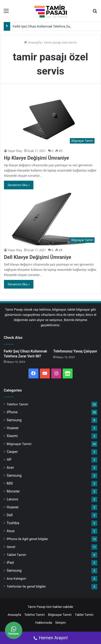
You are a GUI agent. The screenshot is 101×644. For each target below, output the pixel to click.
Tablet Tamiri (16, 555)
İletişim (61, 623)
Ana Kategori (16, 578)
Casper (12, 452)
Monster (13, 491)
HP (9, 460)
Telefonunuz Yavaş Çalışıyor (75, 351)
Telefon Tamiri (17, 404)
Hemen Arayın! (50, 638)
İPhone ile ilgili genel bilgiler (27, 539)
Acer (10, 468)
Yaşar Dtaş (15, 151)
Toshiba (13, 523)
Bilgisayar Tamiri (19, 444)
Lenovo (12, 499)
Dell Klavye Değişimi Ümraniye (38, 257)
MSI (10, 483)
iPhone (12, 412)
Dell (10, 515)
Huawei (13, 428)
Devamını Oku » (19, 185)
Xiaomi (12, 436)
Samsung (14, 420)
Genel (11, 547)
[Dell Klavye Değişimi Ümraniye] (50, 219)
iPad (10, 563)
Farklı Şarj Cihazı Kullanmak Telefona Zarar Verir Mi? (50, 26)
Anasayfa (33, 42)
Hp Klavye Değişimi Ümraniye (37, 158)
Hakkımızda (44, 623)
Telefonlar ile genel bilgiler (26, 586)
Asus (11, 531)
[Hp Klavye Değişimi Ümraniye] (50, 120)
